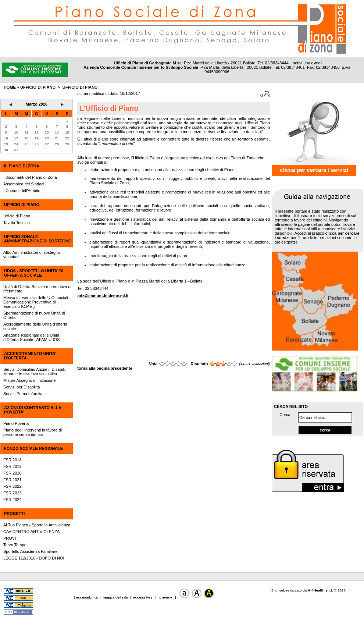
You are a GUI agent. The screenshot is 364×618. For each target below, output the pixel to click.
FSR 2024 (13, 500)
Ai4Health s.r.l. (320, 590)
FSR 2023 (13, 493)
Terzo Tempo (15, 545)
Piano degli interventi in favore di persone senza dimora (33, 432)
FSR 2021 (13, 480)
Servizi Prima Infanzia (23, 394)
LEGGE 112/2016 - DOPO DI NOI (34, 558)
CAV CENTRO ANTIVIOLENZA (31, 532)
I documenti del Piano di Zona (30, 177)
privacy (166, 597)
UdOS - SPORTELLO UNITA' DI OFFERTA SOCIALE (34, 273)
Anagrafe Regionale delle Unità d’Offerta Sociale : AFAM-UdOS (31, 337)
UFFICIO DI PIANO (22, 205)
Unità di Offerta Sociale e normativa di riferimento (37, 289)
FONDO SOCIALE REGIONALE (33, 448)
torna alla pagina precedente (105, 368)
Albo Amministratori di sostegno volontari (32, 255)
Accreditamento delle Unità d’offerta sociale (35, 326)
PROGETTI (14, 514)
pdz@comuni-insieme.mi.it (103, 296)
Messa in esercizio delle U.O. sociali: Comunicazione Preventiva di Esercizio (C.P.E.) (36, 302)
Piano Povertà (16, 423)
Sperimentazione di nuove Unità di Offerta (34, 315)
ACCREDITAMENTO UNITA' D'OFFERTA (30, 356)
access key (143, 597)
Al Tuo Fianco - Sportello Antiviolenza (37, 525)
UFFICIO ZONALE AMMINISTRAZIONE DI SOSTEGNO (38, 239)
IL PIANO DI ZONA (22, 166)
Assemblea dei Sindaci (24, 184)
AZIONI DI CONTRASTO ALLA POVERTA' (33, 410)
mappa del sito (115, 597)
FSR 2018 (13, 460)
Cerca (285, 415)
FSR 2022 (13, 486)
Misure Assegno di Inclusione (29, 380)
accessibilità (88, 597)
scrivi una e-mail (308, 63)
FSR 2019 (13, 466)
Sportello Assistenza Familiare (30, 551)
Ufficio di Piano (80, 87)
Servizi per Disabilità (22, 387)
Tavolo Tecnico (17, 223)
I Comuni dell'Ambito (22, 191)
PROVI (10, 538)
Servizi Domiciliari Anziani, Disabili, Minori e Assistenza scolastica (35, 372)
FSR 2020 (13, 473)
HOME (10, 87)
